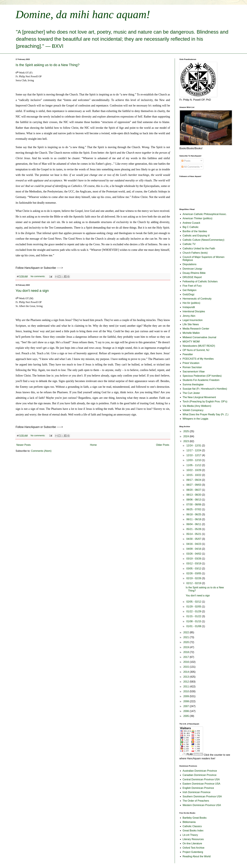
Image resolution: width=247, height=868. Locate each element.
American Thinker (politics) (197, 218)
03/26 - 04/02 (194, 554)
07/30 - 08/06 (194, 505)
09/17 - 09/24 (194, 480)
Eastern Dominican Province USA (201, 784)
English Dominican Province (198, 788)
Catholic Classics (192, 826)
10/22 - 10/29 (194, 470)
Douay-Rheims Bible (194, 273)
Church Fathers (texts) (195, 253)
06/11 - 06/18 (194, 519)
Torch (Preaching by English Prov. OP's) (205, 402)
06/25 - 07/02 (194, 509)
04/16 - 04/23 (194, 544)
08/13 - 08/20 (194, 495)
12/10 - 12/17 (194, 455)
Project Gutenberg (193, 852)
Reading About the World (197, 856)
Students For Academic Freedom (201, 380)
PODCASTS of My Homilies (198, 359)
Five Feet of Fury (192, 286)
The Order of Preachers (196, 801)
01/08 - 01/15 (194, 621)
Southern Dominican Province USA (202, 796)
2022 (187, 632)
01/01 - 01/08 (194, 626)
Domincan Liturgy (192, 269)
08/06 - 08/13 (194, 500)
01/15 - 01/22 (194, 616)
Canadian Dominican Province (200, 775)
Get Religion (190, 290)
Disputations (190, 264)
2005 (187, 716)
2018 (187, 652)
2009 (187, 696)
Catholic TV (189, 244)
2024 (187, 436)
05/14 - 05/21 (194, 534)
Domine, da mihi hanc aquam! (83, 14)
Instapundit (189, 307)
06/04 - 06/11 (194, 524)
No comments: (38, 276)
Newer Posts (24, 445)
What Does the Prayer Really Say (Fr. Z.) (205, 414)
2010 (187, 691)
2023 (187, 441)
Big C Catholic (191, 227)
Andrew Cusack (191, 223)
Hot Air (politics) (191, 303)
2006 (187, 711)
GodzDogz (189, 294)
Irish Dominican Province (197, 792)
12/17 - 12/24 (194, 450)
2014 (187, 672)
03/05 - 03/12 (194, 569)
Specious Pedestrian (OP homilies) (202, 376)
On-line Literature (192, 843)
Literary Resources (193, 839)
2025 (187, 431)
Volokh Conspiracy (193, 410)
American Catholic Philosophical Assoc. (205, 214)
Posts (186, 161)
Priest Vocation (191, 363)
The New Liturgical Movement (199, 397)
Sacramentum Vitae (194, 372)
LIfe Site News (191, 324)
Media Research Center (196, 329)
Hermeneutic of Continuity (197, 299)
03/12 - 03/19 (194, 563)
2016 (187, 662)
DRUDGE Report (192, 277)
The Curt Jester (191, 393)
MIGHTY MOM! (191, 342)
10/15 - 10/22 (194, 475)
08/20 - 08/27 (194, 490)
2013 (187, 677)
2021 (187, 637)
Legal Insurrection (193, 320)
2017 (187, 657)
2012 (187, 682)
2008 (187, 701)
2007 (187, 706)
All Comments (191, 167)
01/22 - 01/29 (194, 611)
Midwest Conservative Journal (199, 337)
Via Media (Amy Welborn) (197, 406)
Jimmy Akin (189, 316)
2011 (187, 687)
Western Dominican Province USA (202, 805)
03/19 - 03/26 (194, 559)
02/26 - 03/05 (194, 573)
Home (93, 445)
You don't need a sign (32, 291)
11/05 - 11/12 (194, 465)
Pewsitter (188, 354)
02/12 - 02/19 (194, 583)
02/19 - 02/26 (194, 578)
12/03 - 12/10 (194, 460)
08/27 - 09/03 (194, 485)
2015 (187, 667)
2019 (187, 647)
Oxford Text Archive (193, 848)
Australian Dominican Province (200, 771)
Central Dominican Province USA (201, 779)
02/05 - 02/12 (194, 602)
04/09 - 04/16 (194, 549)
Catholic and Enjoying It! (196, 236)
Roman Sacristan (192, 367)
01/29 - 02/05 (194, 607)
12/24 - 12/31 (194, 446)
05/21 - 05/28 (194, 529)
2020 (187, 642)
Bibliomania (189, 822)
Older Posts (163, 445)
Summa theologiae (193, 384)
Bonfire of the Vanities (195, 231)
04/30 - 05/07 (194, 539)
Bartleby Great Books (195, 818)
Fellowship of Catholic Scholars (200, 281)
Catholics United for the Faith (199, 249)
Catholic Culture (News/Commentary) (203, 240)
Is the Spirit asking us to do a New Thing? (48, 65)
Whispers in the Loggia (195, 419)
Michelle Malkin (191, 333)
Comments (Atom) (41, 451)
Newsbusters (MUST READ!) (199, 346)
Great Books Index (193, 831)
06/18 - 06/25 (194, 514)
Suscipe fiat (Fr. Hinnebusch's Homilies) (205, 389)
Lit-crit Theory (190, 835)
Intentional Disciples (194, 311)
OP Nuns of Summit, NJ (196, 350)
